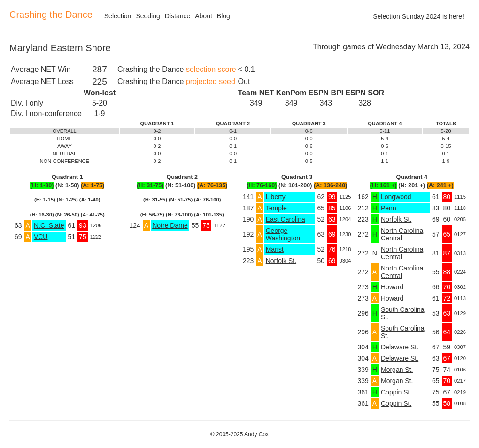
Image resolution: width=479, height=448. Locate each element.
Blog (224, 16)
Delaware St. (400, 347)
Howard (392, 287)
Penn (389, 208)
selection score (211, 69)
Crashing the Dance (51, 15)
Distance (178, 16)
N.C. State (49, 225)
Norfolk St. (281, 261)
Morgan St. (397, 370)
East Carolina (286, 219)
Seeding (148, 16)
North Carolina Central (402, 234)
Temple (276, 208)
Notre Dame (170, 225)
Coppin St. (396, 392)
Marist (275, 249)
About (204, 16)
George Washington (283, 234)
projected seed (211, 81)
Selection (118, 16)
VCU (41, 237)
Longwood (396, 197)
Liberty (276, 197)
